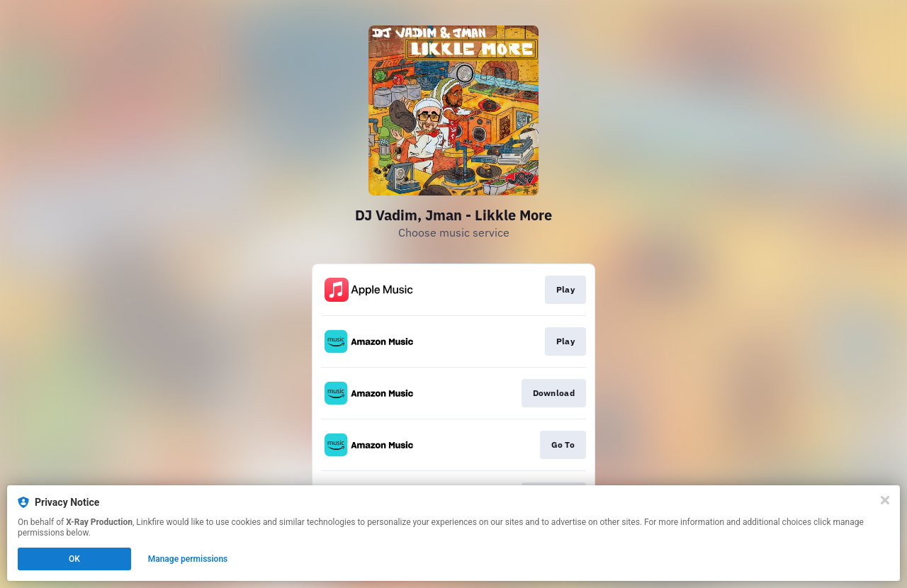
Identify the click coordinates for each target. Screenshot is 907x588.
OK (74, 559)
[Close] (885, 500)
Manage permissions (188, 559)
